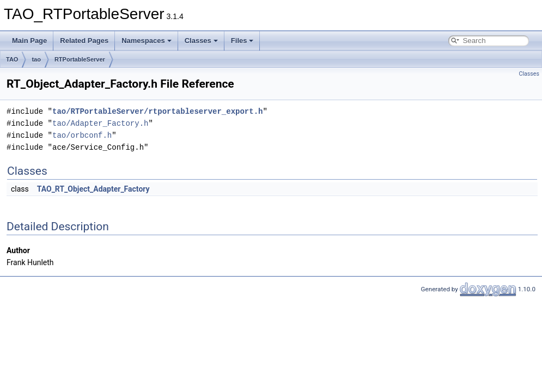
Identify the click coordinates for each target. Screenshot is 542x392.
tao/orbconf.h (82, 135)
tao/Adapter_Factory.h (100, 123)
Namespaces (147, 41)
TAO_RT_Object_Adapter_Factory (93, 189)
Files (242, 41)
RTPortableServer (80, 59)
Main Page (29, 41)
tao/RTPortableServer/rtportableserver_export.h (157, 111)
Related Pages (84, 41)
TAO (12, 59)
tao (36, 59)
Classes (201, 41)
